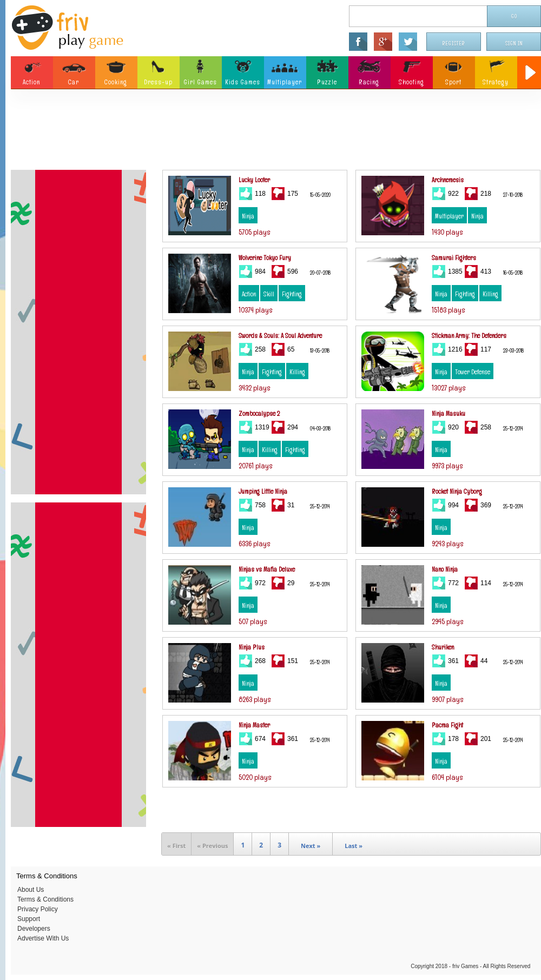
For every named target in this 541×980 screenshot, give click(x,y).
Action (249, 294)
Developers (34, 929)
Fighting (292, 294)
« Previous (212, 846)
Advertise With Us (43, 938)
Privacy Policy (38, 909)
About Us (31, 890)
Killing (490, 294)
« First (176, 846)
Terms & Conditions (45, 899)
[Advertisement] (276, 133)
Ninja (248, 216)
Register (454, 44)
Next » (311, 846)
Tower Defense (473, 372)
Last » (354, 846)
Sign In (514, 44)
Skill (269, 294)
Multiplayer (449, 216)
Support (29, 919)
